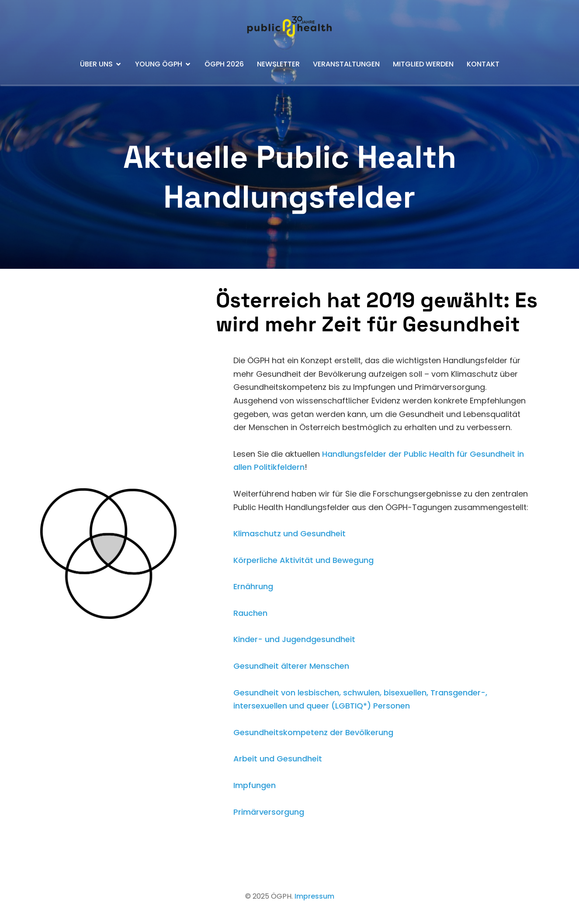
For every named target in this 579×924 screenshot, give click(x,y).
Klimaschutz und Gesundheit (289, 533)
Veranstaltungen (346, 64)
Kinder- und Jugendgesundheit (294, 639)
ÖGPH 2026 (224, 64)
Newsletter (278, 64)
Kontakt (483, 64)
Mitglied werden (423, 64)
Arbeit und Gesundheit (278, 759)
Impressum (314, 896)
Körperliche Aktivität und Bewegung (303, 560)
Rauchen (250, 613)
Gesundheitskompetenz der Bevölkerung (313, 732)
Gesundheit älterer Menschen (291, 666)
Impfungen (255, 785)
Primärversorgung (269, 812)
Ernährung (253, 586)
